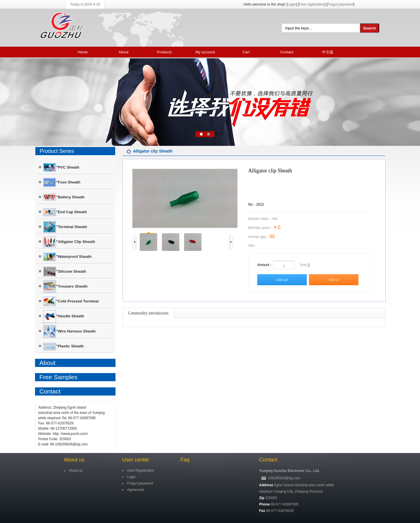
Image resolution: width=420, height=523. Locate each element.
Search (369, 28)
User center (136, 460)
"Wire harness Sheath (69, 331)
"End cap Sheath (65, 212)
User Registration (141, 470)
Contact (287, 52)
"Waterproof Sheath (67, 257)
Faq (185, 460)
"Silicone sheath (65, 272)
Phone (265, 504)
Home (83, 52)
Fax (262, 511)
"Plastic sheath (63, 347)
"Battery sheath (64, 197)
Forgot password (340, 4)
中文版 (328, 52)
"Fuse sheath (62, 182)
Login (292, 4)
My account (205, 52)
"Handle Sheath (64, 316)
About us (74, 460)
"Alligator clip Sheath (69, 242)
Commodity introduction (148, 313)
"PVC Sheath (61, 167)
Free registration (312, 4)
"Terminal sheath (65, 227)
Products (164, 52)
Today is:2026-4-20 (85, 4)
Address (266, 485)
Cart (246, 52)
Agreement (136, 490)
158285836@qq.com (284, 478)
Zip (262, 498)
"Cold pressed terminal (71, 301)
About (124, 52)
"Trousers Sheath (65, 286)
